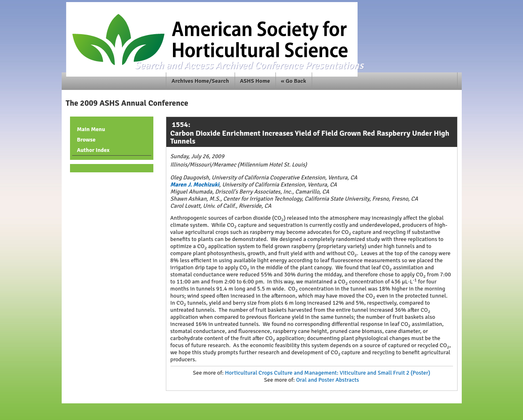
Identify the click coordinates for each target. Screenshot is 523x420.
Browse (86, 140)
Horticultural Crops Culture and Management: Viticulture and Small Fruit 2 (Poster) (328, 373)
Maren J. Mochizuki (195, 185)
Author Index (93, 150)
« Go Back (294, 81)
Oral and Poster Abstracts (327, 380)
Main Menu (91, 129)
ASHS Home (255, 81)
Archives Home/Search (200, 81)
